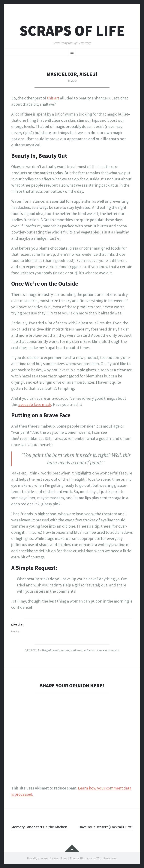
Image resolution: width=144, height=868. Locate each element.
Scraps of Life (72, 31)
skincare (89, 650)
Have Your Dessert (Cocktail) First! (104, 827)
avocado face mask (35, 404)
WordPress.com (106, 858)
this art (53, 98)
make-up (77, 650)
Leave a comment (108, 650)
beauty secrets (60, 650)
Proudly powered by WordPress (47, 858)
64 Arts (72, 81)
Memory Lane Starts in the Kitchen (41, 827)
